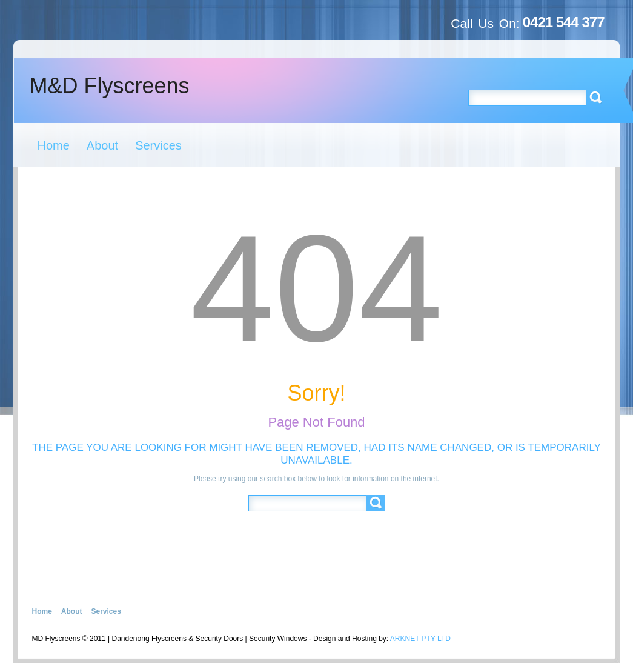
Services (158, 145)
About (102, 145)
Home (54, 145)
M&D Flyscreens (110, 86)
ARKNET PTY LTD (420, 639)
